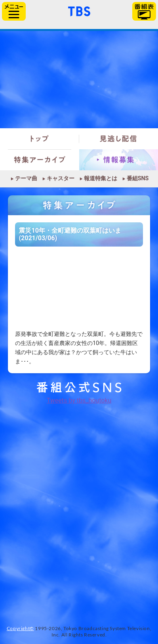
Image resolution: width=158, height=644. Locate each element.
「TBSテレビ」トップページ (79, 10)
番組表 (144, 11)
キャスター (61, 179)
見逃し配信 (119, 139)
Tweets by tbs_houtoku (79, 400)
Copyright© (20, 628)
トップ (40, 139)
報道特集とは (101, 179)
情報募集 (119, 160)
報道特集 (79, 80)
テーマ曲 (26, 179)
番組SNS (138, 179)
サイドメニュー (14, 11)
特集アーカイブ (40, 160)
